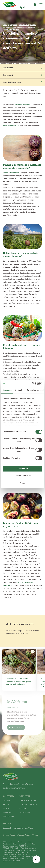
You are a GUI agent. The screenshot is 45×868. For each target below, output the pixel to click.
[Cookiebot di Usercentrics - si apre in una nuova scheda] (32, 384)
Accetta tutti (22, 469)
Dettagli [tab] (18, 390)
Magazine (13, 25)
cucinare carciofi (16, 555)
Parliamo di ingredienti (28, 25)
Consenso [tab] (7, 390)
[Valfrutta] (9, 4)
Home (5, 25)
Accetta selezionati (22, 476)
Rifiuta (22, 483)
